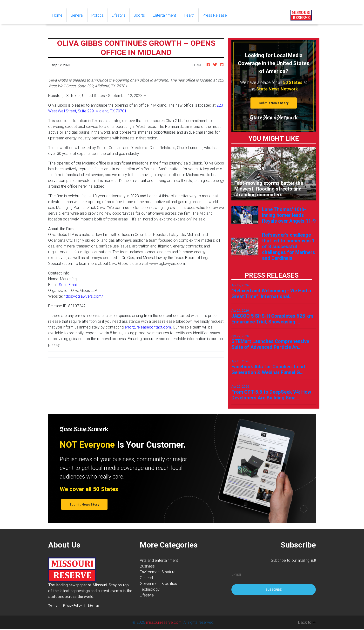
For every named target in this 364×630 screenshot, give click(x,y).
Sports (139, 15)
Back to (307, 622)
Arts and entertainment (159, 560)
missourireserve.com (164, 622)
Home (59, 15)
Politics (98, 15)
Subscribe (274, 590)
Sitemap (93, 606)
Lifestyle (119, 15)
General (77, 15)
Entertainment (164, 15)
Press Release (215, 15)
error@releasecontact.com (148, 327)
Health (189, 15)
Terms (53, 606)
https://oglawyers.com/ (83, 296)
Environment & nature (158, 572)
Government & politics (158, 583)
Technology (150, 589)
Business (147, 566)
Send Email (68, 285)
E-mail (236, 574)
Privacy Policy (72, 606)
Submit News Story (274, 103)
